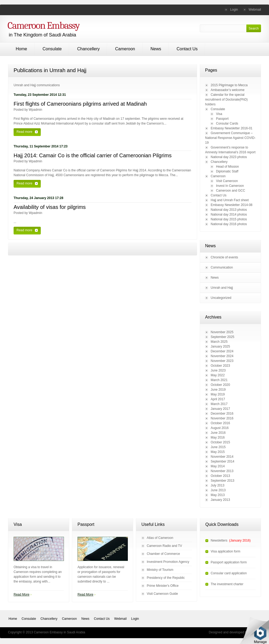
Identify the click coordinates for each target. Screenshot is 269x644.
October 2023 (220, 366)
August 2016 (220, 428)
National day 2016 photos (229, 224)
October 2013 (220, 476)
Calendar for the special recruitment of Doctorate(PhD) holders (226, 100)
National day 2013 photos (229, 210)
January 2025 (220, 346)
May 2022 (218, 375)
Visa (219, 114)
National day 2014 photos (229, 214)
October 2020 (220, 385)
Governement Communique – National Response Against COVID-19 (230, 138)
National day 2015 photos (229, 219)
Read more (24, 132)
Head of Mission (227, 167)
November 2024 (222, 356)
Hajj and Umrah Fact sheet (230, 200)
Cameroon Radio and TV (164, 546)
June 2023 (218, 370)
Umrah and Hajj (222, 288)
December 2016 (222, 414)
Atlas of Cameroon (160, 538)
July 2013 (217, 485)
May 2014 (218, 466)
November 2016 (222, 418)
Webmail (255, 10)
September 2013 (223, 481)
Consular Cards (227, 123)
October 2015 (220, 442)
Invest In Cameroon (230, 186)
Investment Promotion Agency (168, 562)
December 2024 (222, 351)
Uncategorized (221, 298)
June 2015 (218, 447)
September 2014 (223, 461)
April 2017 (218, 399)
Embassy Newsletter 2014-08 (232, 205)
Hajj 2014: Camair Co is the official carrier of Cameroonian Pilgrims (93, 155)
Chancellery (88, 49)
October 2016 (220, 423)
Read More (21, 595)
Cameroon (125, 49)
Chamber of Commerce (163, 554)
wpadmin (36, 110)
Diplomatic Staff (227, 171)
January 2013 (220, 500)
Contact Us (187, 49)
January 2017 (220, 409)
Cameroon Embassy (44, 26)
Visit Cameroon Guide (162, 594)
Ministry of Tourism (160, 570)
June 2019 (218, 390)
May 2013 (218, 495)
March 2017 (219, 404)
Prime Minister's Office (163, 586)
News (156, 49)
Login (234, 10)
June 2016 (218, 433)
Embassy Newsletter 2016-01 (232, 128)
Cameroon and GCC (231, 191)
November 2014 (222, 457)
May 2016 (218, 437)
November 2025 (222, 332)
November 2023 (222, 361)
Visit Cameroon (227, 181)
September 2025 (223, 337)
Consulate (52, 49)
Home (21, 49)
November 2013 (222, 471)
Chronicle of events (224, 257)
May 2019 (218, 394)
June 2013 (218, 490)
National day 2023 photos (229, 157)
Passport (222, 119)
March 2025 (219, 342)
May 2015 (218, 452)
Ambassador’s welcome (228, 90)
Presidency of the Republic (166, 578)
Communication (222, 267)
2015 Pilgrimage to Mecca (229, 85)
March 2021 (219, 380)
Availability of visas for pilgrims (50, 207)
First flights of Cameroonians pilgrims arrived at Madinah (80, 104)
